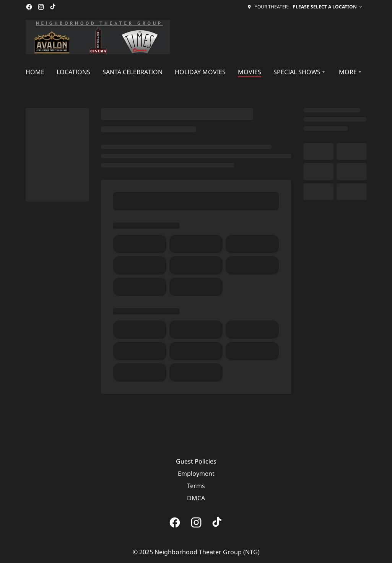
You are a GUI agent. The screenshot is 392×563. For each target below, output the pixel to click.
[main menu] (194, 72)
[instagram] (41, 7)
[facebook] (29, 7)
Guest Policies (196, 461)
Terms (196, 486)
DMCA (196, 498)
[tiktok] (53, 7)
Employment (196, 474)
